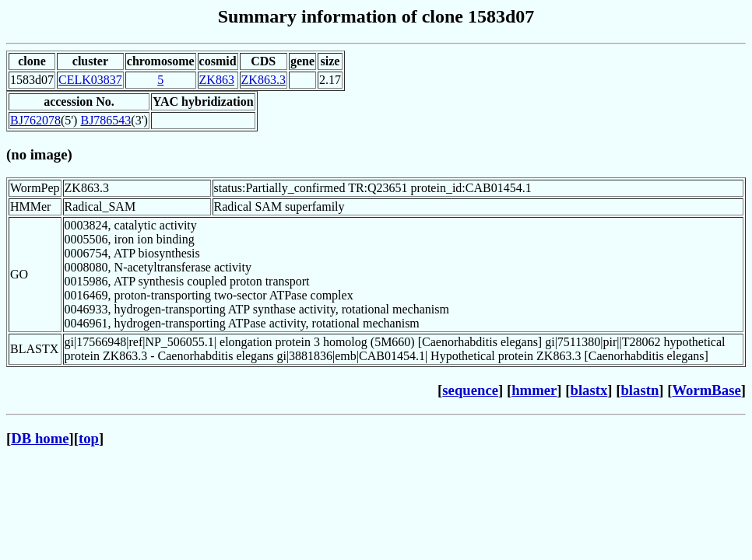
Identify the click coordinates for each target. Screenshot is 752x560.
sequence (470, 390)
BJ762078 (35, 120)
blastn (640, 390)
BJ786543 (105, 120)
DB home (40, 438)
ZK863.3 (264, 80)
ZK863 (217, 80)
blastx (589, 390)
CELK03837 (90, 80)
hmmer (534, 390)
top (89, 438)
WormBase (706, 390)
